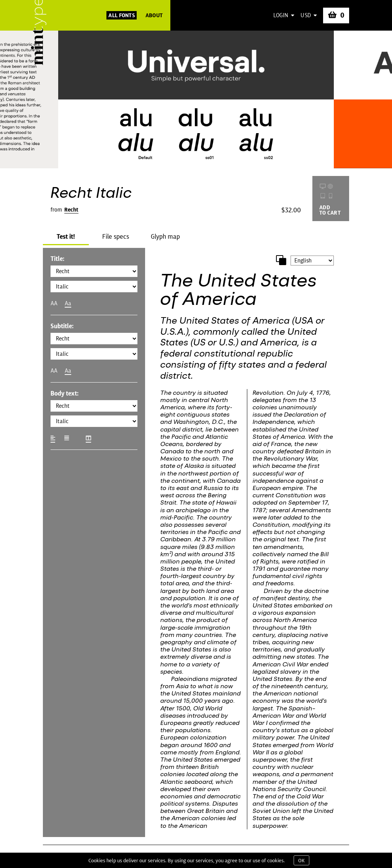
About (154, 15)
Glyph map (165, 236)
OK (301, 860)
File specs (116, 236)
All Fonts (122, 15)
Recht (71, 210)
